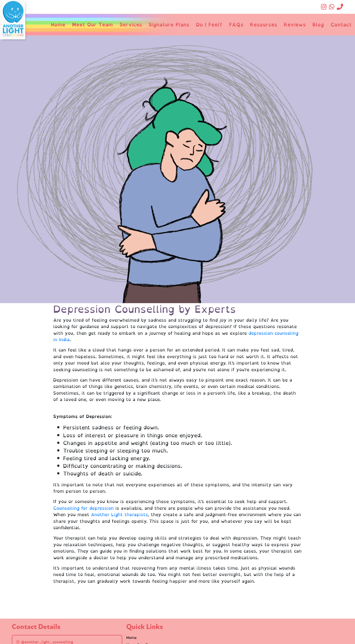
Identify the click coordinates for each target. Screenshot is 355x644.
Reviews (295, 25)
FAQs (236, 25)
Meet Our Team (92, 25)
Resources (264, 25)
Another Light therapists (119, 514)
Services (131, 25)
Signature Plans (169, 25)
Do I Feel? (209, 25)
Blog (318, 25)
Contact (341, 25)
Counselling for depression (83, 508)
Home (58, 25)
